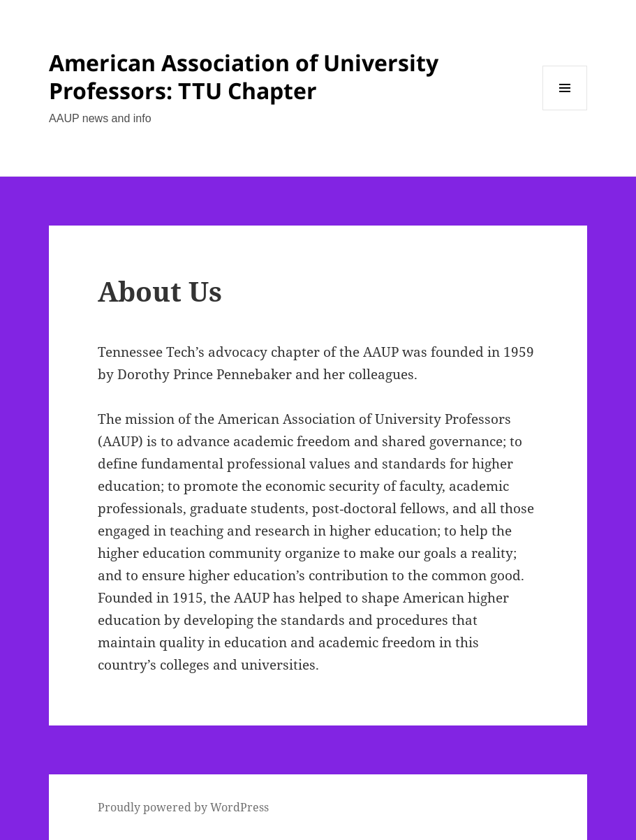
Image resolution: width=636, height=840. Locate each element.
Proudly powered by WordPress (183, 807)
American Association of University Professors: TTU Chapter (244, 76)
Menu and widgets (565, 110)
